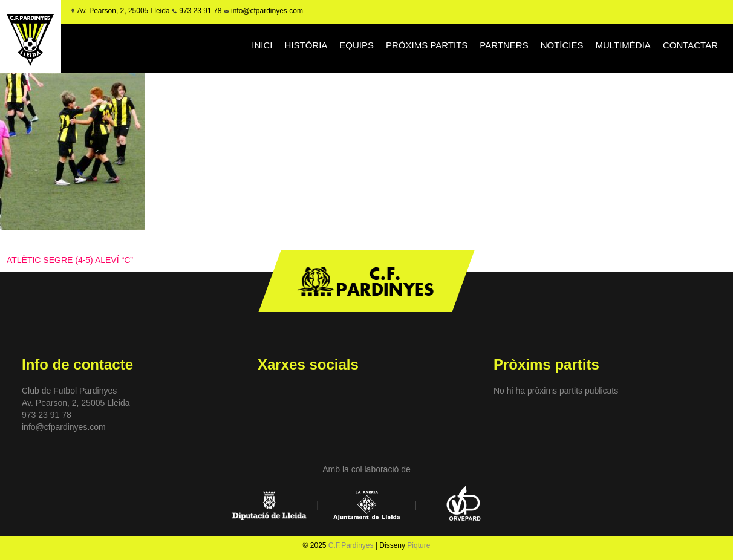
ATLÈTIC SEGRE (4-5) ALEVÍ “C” (70, 260)
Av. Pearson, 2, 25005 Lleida (124, 11)
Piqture (419, 545)
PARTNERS (504, 45)
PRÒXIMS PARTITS (427, 45)
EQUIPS (357, 45)
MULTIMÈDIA (623, 45)
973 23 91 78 (200, 11)
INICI (262, 45)
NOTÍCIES (562, 45)
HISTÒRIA (306, 45)
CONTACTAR (690, 45)
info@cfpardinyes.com (266, 11)
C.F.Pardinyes (351, 545)
